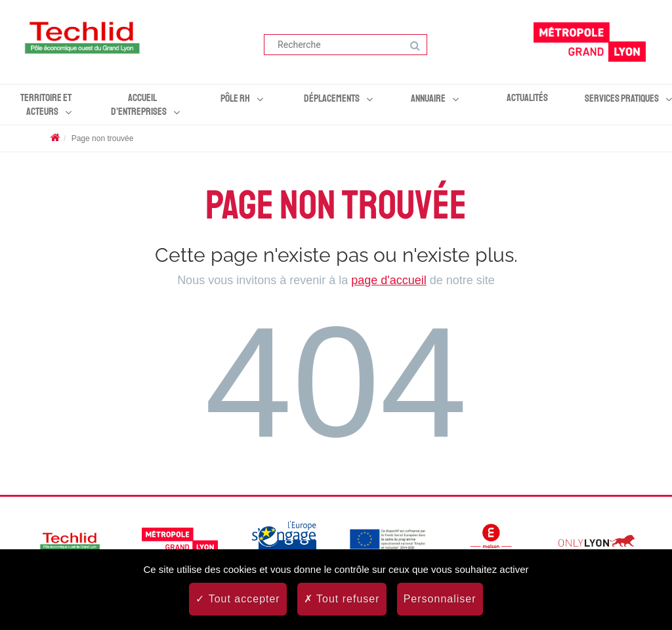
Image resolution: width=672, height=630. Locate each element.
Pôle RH (235, 98)
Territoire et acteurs (46, 105)
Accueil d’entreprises (139, 105)
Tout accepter (238, 599)
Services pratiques (622, 98)
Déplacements (332, 98)
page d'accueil (389, 280)
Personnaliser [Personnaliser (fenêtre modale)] (440, 599)
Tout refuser (342, 599)
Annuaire (428, 98)
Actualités (527, 98)
